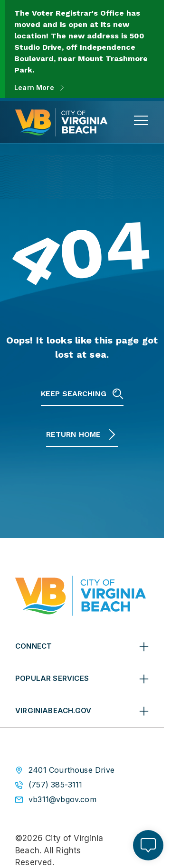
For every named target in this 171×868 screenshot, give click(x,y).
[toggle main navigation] (141, 120)
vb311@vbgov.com (62, 800)
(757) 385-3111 (56, 785)
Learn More (34, 87)
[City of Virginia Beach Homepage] (61, 122)
